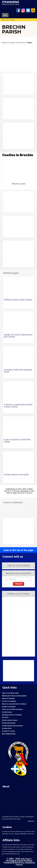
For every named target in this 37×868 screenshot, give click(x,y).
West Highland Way (9, 734)
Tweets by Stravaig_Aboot (10, 598)
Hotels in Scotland (8, 698)
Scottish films (7, 728)
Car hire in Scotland (9, 701)
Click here (23, 834)
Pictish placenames (9, 723)
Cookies (7, 827)
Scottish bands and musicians (12, 726)
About (6, 786)
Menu (5, 15)
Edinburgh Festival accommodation (14, 696)
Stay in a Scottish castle (10, 693)
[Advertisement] (19, 136)
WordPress (20, 863)
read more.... (31, 821)
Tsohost (19, 865)
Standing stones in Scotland (12, 715)
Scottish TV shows (8, 731)
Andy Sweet (26, 859)
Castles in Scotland (9, 707)
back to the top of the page (18, 550)
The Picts (5, 717)
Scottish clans (7, 712)
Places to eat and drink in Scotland (14, 704)
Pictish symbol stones (10, 720)
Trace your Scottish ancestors (12, 709)
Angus (30, 43)
